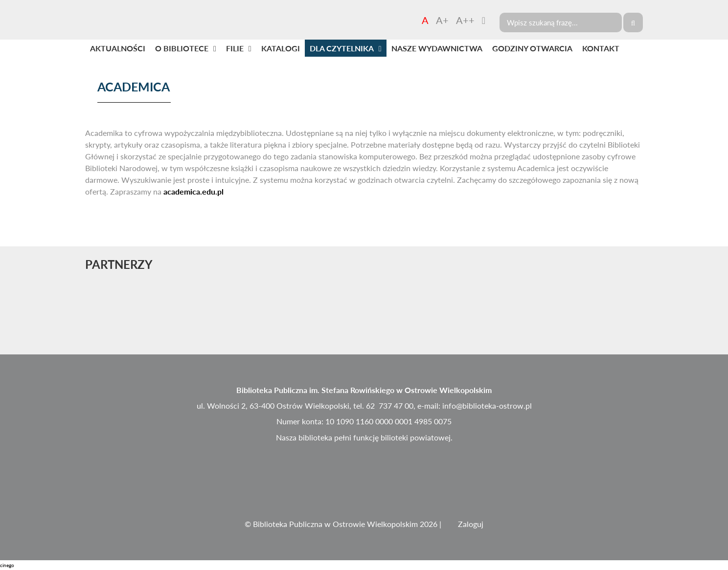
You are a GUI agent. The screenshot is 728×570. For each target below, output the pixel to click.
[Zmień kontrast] (484, 20)
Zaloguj (471, 524)
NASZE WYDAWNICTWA (437, 48)
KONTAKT (601, 48)
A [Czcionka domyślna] (425, 20)
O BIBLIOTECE (182, 48)
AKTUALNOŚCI (118, 48)
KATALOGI (281, 48)
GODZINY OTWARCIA (532, 48)
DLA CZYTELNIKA (342, 48)
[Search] (561, 22)
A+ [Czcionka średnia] (442, 20)
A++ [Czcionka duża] (465, 20)
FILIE (235, 48)
